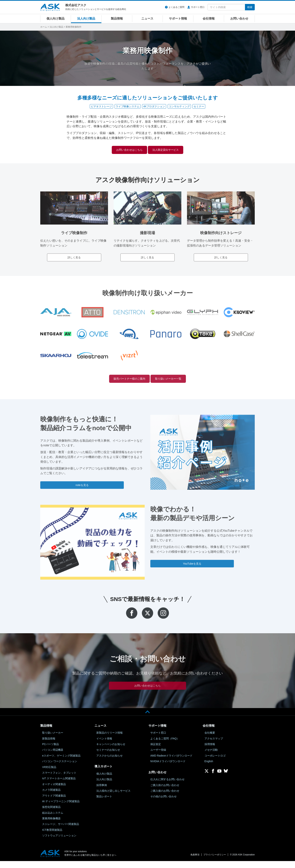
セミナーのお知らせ (108, 757)
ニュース (147, 19)
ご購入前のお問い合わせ (165, 792)
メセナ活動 (211, 757)
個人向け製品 (56, 19)
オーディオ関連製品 (54, 791)
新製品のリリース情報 (109, 740)
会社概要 (210, 740)
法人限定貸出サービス (171, 150)
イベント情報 (104, 745)
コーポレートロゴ (215, 763)
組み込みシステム (53, 820)
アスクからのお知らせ (109, 763)
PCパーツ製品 (51, 751)
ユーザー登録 (158, 757)
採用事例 (102, 792)
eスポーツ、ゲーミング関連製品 (61, 763)
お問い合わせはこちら (124, 150)
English (209, 768)
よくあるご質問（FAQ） (165, 745)
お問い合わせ (239, 19)
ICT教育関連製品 (52, 837)
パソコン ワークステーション (60, 768)
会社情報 (209, 19)
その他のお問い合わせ (163, 804)
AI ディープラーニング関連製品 (61, 808)
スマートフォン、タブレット (59, 780)
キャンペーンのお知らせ (111, 751)
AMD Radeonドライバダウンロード (171, 763)
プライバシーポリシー (215, 862)
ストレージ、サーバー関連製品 (61, 831)
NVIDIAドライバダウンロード (168, 768)
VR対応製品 (49, 774)
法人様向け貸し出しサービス (113, 798)
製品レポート (104, 804)
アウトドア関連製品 (54, 803)
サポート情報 (178, 19)
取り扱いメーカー (53, 740)
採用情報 (210, 751)
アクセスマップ (214, 745)
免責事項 (195, 862)
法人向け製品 (86, 19)
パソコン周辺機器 (53, 757)
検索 (250, 7)
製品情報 (117, 19)
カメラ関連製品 (51, 797)
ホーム (44, 27)
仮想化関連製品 (51, 814)
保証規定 (156, 751)
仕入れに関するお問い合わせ (167, 786)
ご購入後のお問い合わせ (165, 798)
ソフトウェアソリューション (59, 843)
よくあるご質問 (176, 7)
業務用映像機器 (51, 826)
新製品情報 (49, 745)
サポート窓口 (198, 7)
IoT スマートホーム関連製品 (59, 785)
